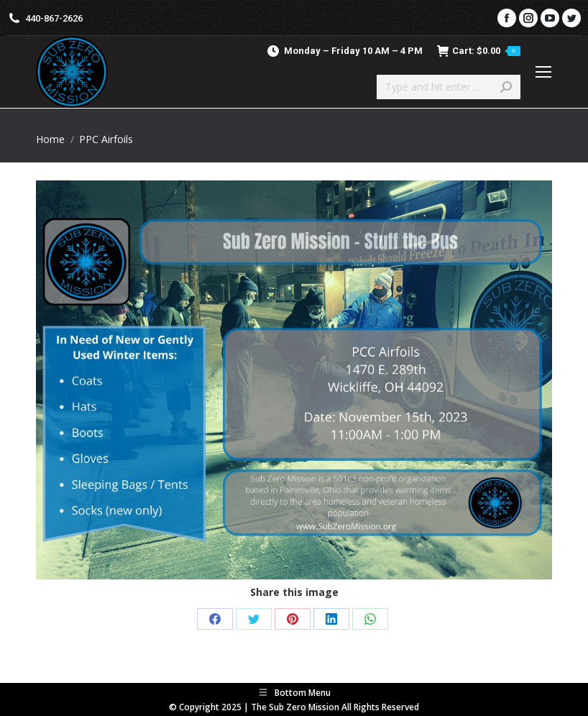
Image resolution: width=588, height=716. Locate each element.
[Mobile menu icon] (543, 72)
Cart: (479, 51)
